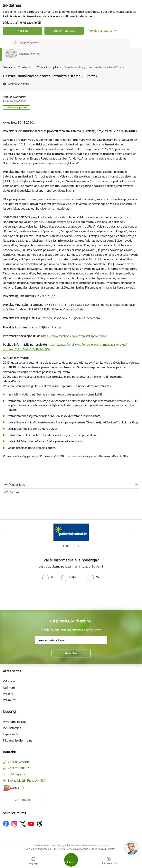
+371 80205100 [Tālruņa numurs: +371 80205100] (18, 762)
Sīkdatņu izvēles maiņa (18, 740)
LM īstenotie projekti (16, 107)
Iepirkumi (9, 687)
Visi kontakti (23, 800)
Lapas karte (11, 734)
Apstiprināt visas (64, 31)
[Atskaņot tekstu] (18, 84)
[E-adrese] (11, 788)
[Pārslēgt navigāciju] (71, 860)
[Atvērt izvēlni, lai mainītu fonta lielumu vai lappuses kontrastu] (109, 861)
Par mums (10, 700)
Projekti (8, 694)
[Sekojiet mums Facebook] (6, 824)
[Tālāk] (135, 532)
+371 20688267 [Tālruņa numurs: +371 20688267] (18, 768)
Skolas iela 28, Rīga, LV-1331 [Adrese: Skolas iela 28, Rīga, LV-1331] (27, 781)
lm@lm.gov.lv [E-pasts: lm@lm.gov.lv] (16, 774)
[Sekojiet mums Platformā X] (23, 824)
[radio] (48, 577)
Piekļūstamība (12, 728)
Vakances (9, 681)
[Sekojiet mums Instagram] (14, 824)
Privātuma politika (15, 722)
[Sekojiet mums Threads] (40, 824)
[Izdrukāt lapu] (71, 485)
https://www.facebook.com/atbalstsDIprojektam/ (74, 336)
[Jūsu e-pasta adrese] (71, 640)
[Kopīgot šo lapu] (71, 492)
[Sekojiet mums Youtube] (31, 823)
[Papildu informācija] (22, 788)
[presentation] (33, 596)
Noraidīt (23, 31)
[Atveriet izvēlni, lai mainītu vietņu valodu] (33, 861)
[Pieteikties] (71, 653)
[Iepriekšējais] (7, 532)
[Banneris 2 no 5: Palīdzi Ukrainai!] (71, 532)
